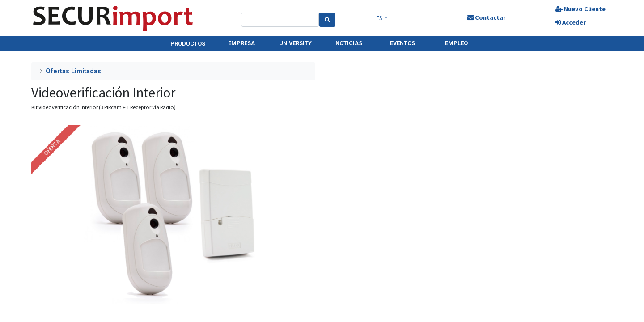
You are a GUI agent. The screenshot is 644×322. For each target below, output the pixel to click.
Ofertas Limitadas (73, 71)
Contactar (487, 17)
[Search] (327, 20)
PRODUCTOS (188, 44)
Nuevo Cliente (580, 9)
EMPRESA (241, 43)
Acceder (571, 22)
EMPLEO (456, 43)
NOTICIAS (349, 43)
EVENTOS (402, 43)
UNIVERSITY (295, 43)
